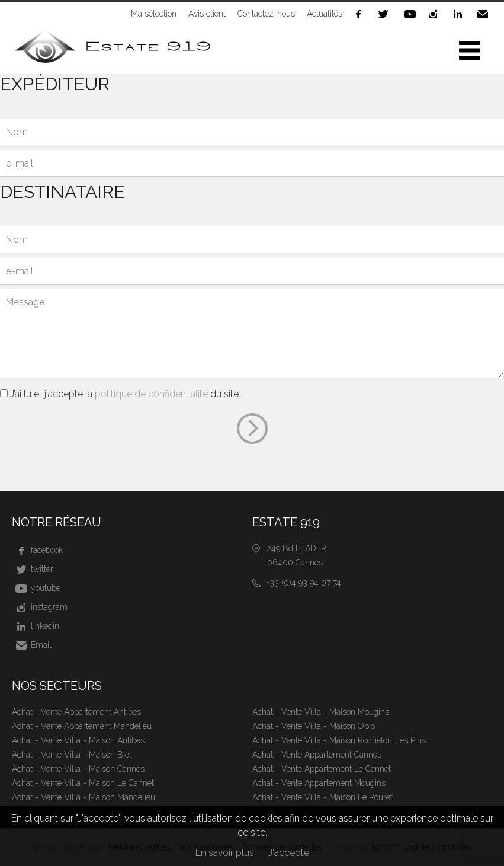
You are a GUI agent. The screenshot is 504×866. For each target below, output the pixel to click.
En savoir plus (225, 853)
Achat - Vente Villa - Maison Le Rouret (322, 797)
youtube (410, 14)
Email (485, 14)
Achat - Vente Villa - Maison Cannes (78, 769)
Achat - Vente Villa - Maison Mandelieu (84, 797)
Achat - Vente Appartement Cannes (317, 755)
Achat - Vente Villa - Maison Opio (314, 726)
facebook (361, 14)
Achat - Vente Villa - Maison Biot (72, 755)
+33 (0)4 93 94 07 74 (304, 583)
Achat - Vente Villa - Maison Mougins (321, 712)
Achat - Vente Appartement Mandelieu (82, 726)
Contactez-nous (266, 14)
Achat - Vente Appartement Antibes (76, 712)
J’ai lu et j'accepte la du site (124, 394)
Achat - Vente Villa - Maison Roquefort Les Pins (339, 740)
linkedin (460, 14)
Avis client (207, 14)
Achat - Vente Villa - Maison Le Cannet (83, 783)
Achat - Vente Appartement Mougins (319, 783)
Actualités (325, 14)
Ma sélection (154, 14)
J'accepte (289, 853)
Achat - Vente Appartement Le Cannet (322, 769)
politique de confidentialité (151, 394)
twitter (386, 14)
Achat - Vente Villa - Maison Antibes (78, 740)
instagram (435, 14)
